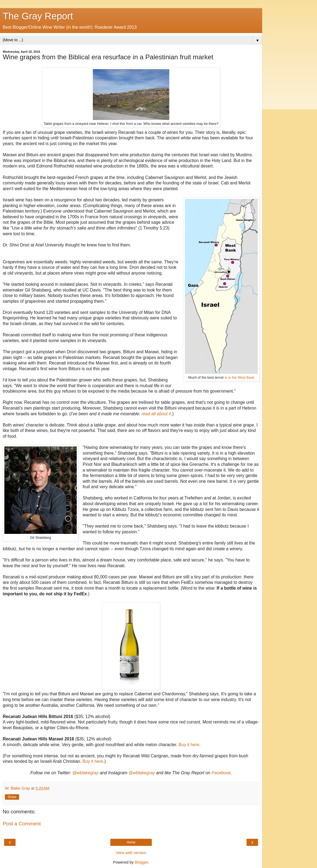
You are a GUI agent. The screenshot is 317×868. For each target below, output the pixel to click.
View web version (131, 853)
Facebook (221, 773)
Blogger (142, 862)
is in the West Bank (239, 378)
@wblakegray (85, 773)
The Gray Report (38, 16)
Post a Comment (22, 824)
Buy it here (189, 745)
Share (12, 797)
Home (131, 842)
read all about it (156, 414)
